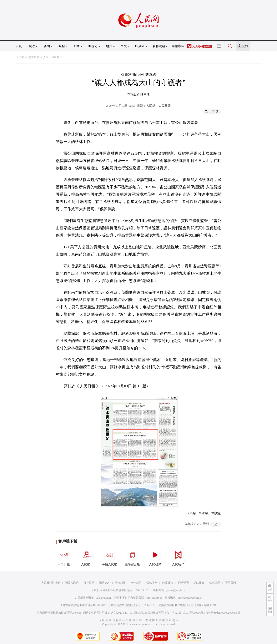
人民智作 (178, 557)
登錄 (245, 46)
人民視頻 (155, 557)
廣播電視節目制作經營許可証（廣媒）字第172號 (187, 605)
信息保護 (215, 583)
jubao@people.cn (176, 590)
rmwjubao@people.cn (190, 598)
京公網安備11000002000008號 (223, 613)
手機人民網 (109, 557)
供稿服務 (152, 583)
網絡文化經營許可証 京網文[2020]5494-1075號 (110, 613)
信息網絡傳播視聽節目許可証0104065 (59, 613)
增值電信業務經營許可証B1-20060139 (133, 605)
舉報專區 (178, 46)
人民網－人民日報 (159, 106)
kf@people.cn (104, 598)
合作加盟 (136, 583)
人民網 (20, 57)
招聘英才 (104, 583)
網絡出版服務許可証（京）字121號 (160, 613)
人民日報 (64, 557)
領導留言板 (132, 557)
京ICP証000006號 (193, 613)
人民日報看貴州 (53, 57)
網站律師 (199, 583)
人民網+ (87, 557)
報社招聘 (89, 583)
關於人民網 (72, 583)
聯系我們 (230, 583)
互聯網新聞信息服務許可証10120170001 (84, 605)
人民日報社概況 (51, 583)
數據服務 (168, 583)
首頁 (19, 46)
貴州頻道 (34, 57)
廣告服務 (120, 583)
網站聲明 (183, 583)
